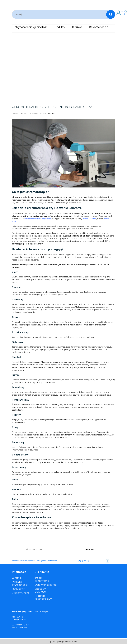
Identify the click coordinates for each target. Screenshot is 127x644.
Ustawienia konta (46, 585)
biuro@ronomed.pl (20, 619)
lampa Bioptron (89, 219)
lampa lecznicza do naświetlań (38, 219)
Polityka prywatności (20, 583)
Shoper (45, 612)
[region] (63, 65)
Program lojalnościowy (43, 597)
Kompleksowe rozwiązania (23, 561)
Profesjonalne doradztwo (47, 561)
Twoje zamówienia (42, 579)
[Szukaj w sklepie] (60, 14)
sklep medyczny (91, 216)
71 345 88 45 (83, 561)
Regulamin (19, 589)
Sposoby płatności (40, 590)
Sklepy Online (21, 593)
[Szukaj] (111, 14)
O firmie (17, 578)
